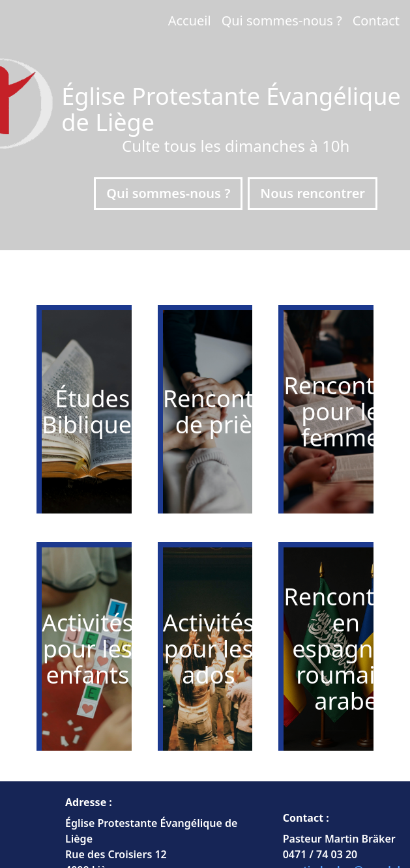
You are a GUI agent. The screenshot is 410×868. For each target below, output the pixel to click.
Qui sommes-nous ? (282, 21)
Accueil (190, 21)
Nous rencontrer (313, 193)
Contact (376, 21)
